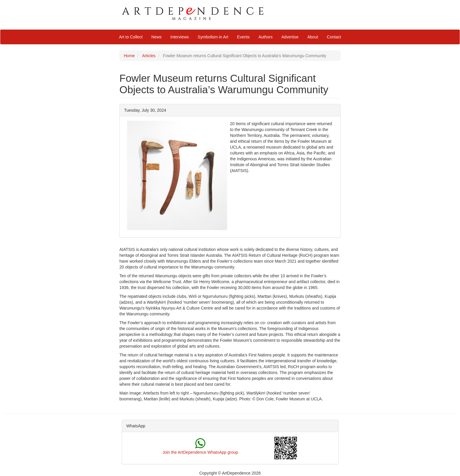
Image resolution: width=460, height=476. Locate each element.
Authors (265, 37)
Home (129, 56)
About (313, 37)
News (157, 37)
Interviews (180, 37)
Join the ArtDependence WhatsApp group (200, 452)
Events (243, 37)
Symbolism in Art (213, 37)
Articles (149, 56)
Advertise (290, 37)
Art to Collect (131, 37)
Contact (334, 37)
